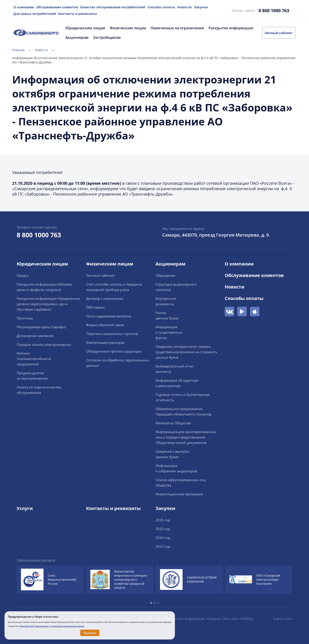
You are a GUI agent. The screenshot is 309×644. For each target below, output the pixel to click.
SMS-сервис (96, 307)
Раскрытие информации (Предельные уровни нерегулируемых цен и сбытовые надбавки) (48, 304)
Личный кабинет (279, 33)
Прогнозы (25, 318)
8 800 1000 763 (274, 10)
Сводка (23, 275)
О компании (24, 7)
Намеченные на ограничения (177, 28)
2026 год (163, 520)
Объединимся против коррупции (114, 351)
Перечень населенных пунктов (112, 334)
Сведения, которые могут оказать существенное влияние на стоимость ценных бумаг (186, 352)
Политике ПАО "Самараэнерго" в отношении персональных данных (52, 626)
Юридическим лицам (85, 28)
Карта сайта (283, 619)
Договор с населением (105, 298)
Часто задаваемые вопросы (109, 316)
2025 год (163, 529)
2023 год (163, 546)
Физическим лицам (128, 28)
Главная (22, 50)
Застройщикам (107, 37)
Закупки (201, 7)
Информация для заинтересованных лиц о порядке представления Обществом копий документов (186, 437)
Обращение (165, 275)
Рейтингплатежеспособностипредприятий (34, 359)
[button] (151, 603)
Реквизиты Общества (173, 423)
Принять (90, 633)
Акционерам (77, 37)
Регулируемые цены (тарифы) (41, 327)
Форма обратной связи (105, 325)
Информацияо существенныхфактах (169, 332)
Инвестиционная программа (179, 494)
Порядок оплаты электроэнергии (44, 344)
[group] (50, 579)
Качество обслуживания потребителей (113, 7)
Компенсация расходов (105, 342)
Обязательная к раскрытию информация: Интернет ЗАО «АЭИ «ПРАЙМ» (197, 619)
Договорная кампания (35, 336)
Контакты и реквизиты (78, 14)
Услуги (25, 508)
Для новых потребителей (35, 14)
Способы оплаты (161, 7)
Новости (184, 7)
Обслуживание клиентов (57, 7)
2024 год (163, 538)
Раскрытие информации (231, 28)
